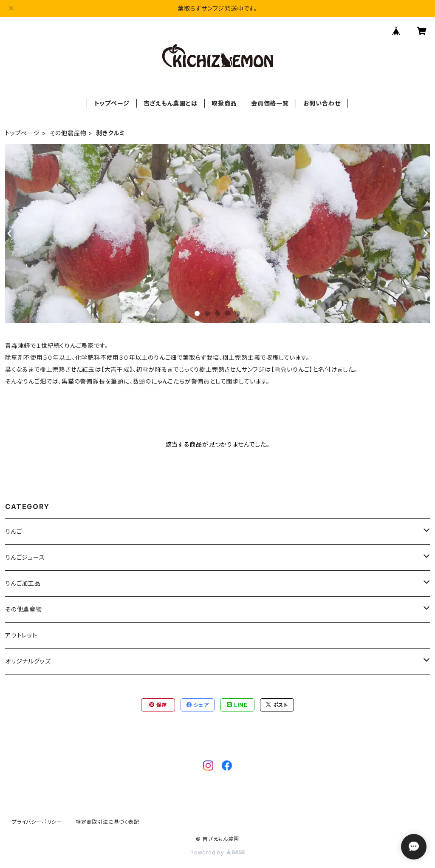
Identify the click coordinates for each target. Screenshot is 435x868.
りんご (13, 531)
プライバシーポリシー (37, 822)
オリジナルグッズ (28, 661)
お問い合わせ (322, 103)
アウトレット (21, 635)
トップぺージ (112, 103)
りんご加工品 (23, 583)
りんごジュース (25, 557)
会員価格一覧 (270, 103)
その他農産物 (68, 133)
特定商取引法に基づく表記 (107, 822)
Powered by (217, 852)
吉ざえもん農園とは (170, 103)
